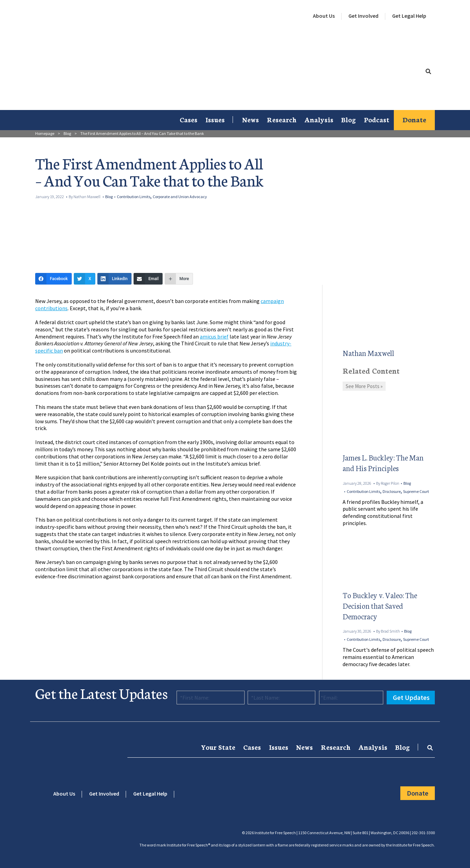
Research (282, 119)
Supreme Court (416, 491)
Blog (349, 119)
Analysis (319, 119)
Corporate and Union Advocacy (180, 197)
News (251, 119)
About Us (324, 16)
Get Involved (363, 16)
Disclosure (392, 491)
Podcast (377, 119)
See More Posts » (364, 386)
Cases (189, 119)
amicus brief (214, 336)
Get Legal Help (409, 16)
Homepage (45, 133)
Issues (215, 119)
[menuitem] (324, 16)
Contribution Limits (134, 197)
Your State (218, 747)
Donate (414, 119)
